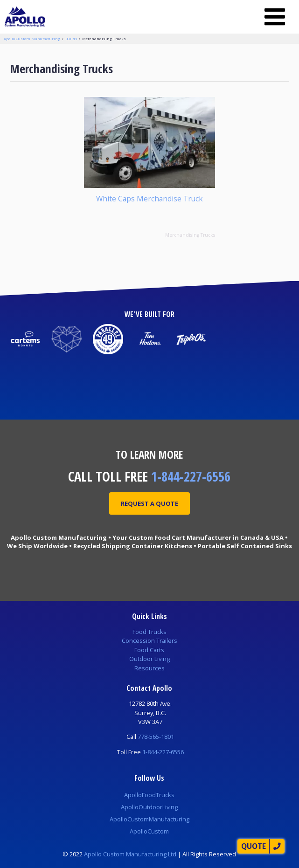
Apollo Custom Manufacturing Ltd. (131, 854)
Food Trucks (149, 632)
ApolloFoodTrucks (149, 795)
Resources (149, 668)
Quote (254, 846)
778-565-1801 (156, 737)
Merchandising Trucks (104, 39)
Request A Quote (149, 503)
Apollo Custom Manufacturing (32, 39)
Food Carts (149, 650)
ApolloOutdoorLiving (149, 807)
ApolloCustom (149, 831)
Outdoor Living (149, 659)
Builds (71, 39)
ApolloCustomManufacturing (149, 819)
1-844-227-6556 (191, 476)
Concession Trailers (149, 641)
